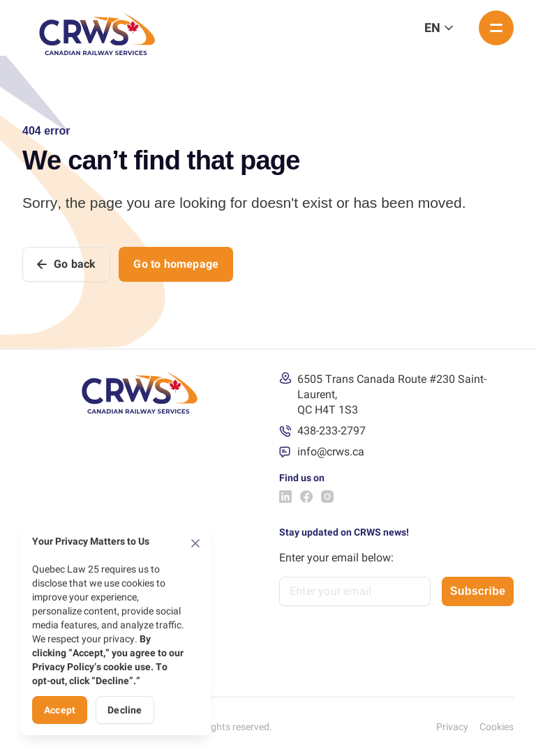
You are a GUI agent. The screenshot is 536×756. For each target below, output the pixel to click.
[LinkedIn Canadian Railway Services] (285, 497)
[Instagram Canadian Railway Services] (327, 497)
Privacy (452, 727)
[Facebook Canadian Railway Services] (306, 497)
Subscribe (478, 591)
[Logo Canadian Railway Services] (97, 28)
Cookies (497, 727)
